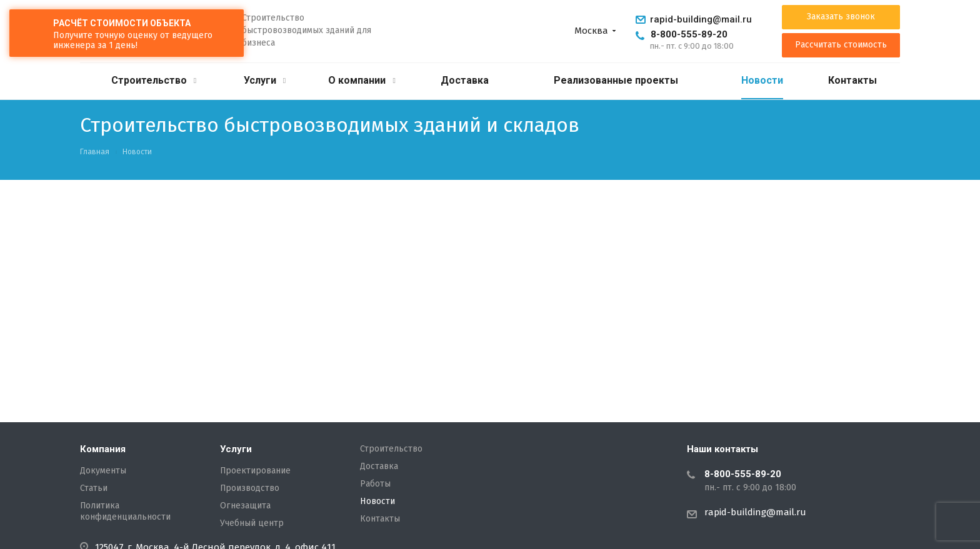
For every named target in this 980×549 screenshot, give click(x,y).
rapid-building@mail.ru (701, 19)
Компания (103, 449)
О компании (362, 80)
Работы (375, 484)
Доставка (465, 80)
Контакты (852, 80)
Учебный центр (252, 523)
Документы (103, 471)
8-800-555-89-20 (689, 34)
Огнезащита (245, 506)
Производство (250, 488)
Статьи (94, 488)
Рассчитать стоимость (841, 45)
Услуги (265, 80)
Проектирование (255, 471)
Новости (762, 80)
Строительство (154, 80)
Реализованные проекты (616, 80)
